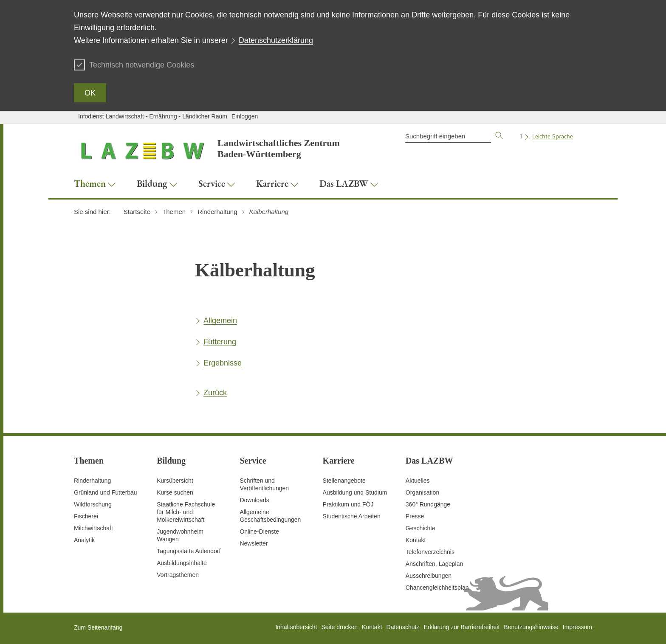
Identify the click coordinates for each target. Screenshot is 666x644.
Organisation (422, 492)
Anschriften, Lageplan (434, 564)
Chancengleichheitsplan (437, 588)
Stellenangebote (344, 481)
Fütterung (220, 342)
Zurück (215, 393)
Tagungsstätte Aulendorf (189, 551)
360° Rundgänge (428, 504)
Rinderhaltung (92, 481)
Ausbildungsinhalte (182, 563)
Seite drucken (339, 627)
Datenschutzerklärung (276, 40)
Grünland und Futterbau (106, 492)
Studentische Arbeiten (352, 516)
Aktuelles (418, 481)
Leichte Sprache (553, 136)
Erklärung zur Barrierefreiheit (461, 627)
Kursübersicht (175, 481)
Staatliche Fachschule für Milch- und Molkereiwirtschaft (186, 512)
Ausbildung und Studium (355, 492)
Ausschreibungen (429, 576)
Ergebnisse (223, 363)
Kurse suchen (175, 492)
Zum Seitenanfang (98, 627)
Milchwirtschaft (93, 528)
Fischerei (86, 516)
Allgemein (220, 321)
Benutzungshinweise (531, 627)
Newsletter (254, 543)
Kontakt (416, 540)
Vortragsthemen (178, 575)
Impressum (577, 627)
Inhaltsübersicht (296, 627)
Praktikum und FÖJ (348, 504)
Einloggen (245, 116)
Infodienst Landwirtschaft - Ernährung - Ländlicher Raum (153, 116)
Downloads (254, 500)
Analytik (84, 540)
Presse (415, 516)
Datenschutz (403, 627)
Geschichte (420, 528)
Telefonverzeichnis (430, 552)
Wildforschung (93, 504)
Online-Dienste (259, 532)
